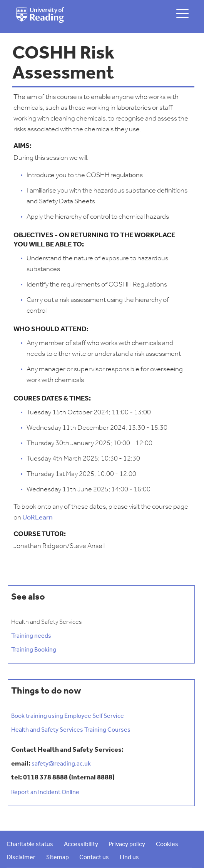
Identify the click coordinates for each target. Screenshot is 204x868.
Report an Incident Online (45, 793)
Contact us (94, 858)
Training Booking (34, 650)
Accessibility (81, 845)
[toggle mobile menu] (182, 13)
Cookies (167, 845)
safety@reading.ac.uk (61, 764)
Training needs (31, 636)
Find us (129, 858)
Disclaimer (21, 858)
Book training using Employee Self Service (68, 716)
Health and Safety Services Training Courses (71, 730)
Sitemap (58, 858)
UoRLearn (38, 518)
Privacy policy (127, 845)
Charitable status (30, 845)
